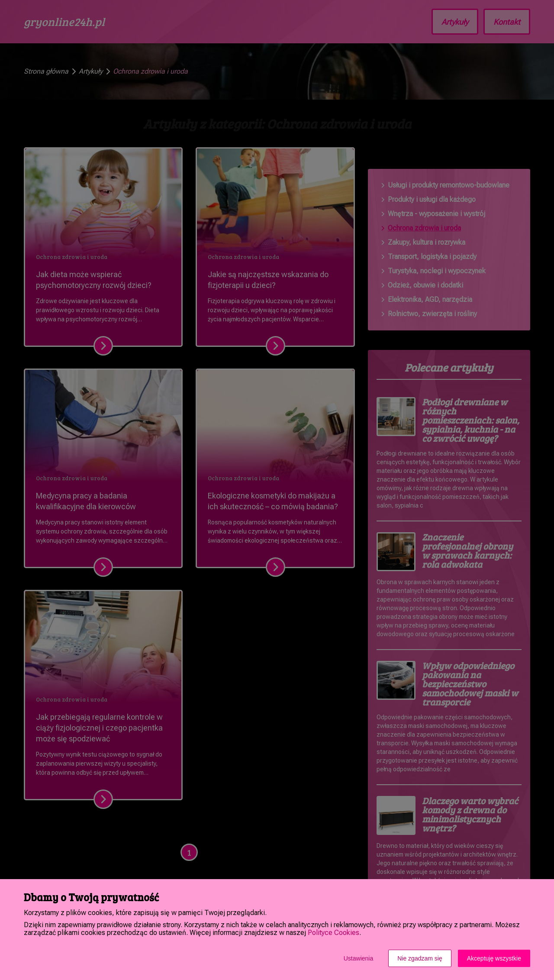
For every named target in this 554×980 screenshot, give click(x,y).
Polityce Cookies (333, 933)
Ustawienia (358, 958)
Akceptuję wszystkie (494, 958)
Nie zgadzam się (420, 958)
